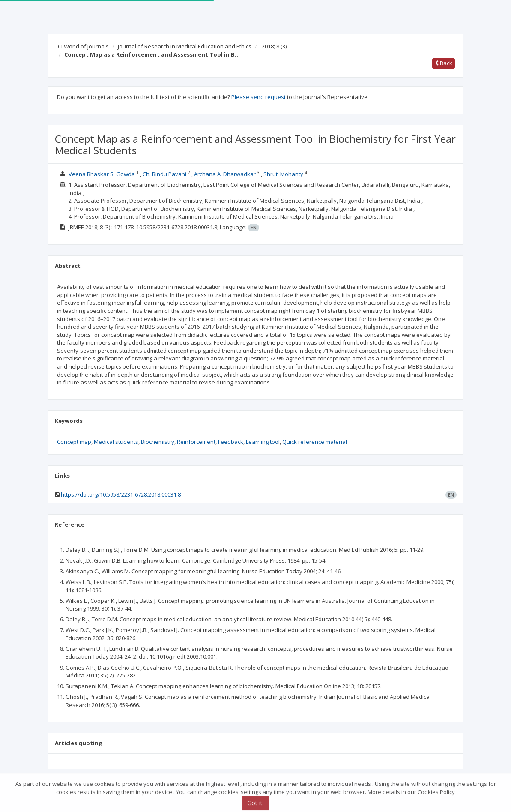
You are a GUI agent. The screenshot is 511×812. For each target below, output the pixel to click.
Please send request (258, 97)
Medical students (116, 442)
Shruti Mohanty (283, 174)
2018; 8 (274, 46)
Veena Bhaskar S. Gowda (102, 174)
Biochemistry (158, 442)
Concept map (74, 442)
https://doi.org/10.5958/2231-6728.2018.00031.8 (121, 494)
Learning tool (263, 442)
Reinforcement (196, 442)
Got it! (255, 804)
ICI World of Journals (83, 46)
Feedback (231, 442)
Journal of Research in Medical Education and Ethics (185, 46)
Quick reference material (315, 442)
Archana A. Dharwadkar (225, 174)
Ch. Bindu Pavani (164, 174)
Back (444, 63)
